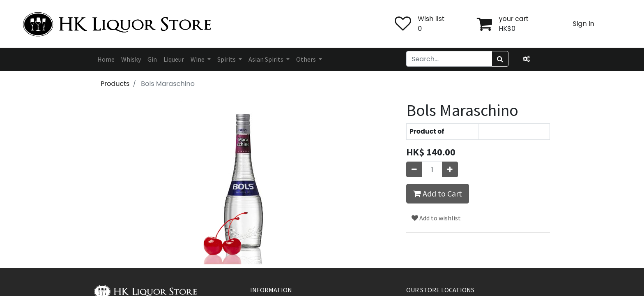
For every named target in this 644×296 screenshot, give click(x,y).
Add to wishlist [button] (436, 218)
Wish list (431, 19)
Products (115, 84)
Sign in (583, 24)
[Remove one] (414, 169)
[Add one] (450, 169)
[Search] (500, 59)
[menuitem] (106, 59)
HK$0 (507, 29)
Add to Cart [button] (438, 193)
